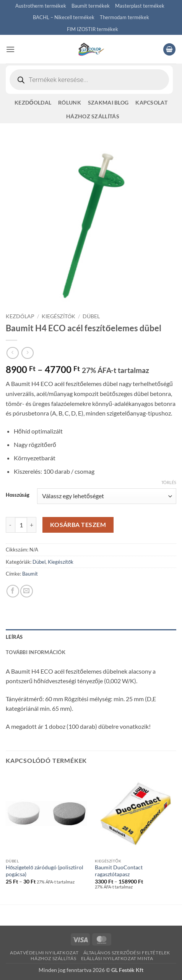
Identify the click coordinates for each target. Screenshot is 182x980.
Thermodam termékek (124, 17)
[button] (10, 49)
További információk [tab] (36, 652)
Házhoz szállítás (93, 116)
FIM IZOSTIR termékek (93, 29)
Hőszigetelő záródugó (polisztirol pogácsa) (45, 871)
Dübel (91, 316)
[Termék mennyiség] (21, 525)
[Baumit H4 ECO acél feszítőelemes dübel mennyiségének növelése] (32, 525)
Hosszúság (18, 495)
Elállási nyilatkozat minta (117, 958)
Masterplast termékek (140, 6)
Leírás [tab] (14, 637)
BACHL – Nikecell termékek (64, 17)
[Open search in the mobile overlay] (89, 80)
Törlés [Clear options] (169, 482)
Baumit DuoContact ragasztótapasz (119, 871)
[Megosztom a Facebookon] (13, 591)
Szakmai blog (108, 102)
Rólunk (70, 102)
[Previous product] (27, 353)
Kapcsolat (151, 102)
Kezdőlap (20, 316)
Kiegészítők (59, 316)
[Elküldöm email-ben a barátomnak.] (27, 591)
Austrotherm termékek (41, 6)
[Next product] (12, 353)
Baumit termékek (91, 6)
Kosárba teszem (78, 525)
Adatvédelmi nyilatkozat (44, 953)
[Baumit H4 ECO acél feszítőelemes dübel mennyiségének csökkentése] (10, 525)
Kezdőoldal (33, 102)
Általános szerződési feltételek (127, 953)
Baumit (30, 574)
